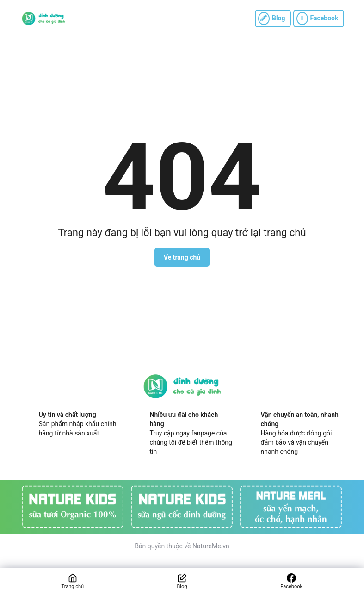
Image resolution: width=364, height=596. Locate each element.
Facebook (318, 19)
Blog (272, 19)
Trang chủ (73, 587)
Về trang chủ (182, 257)
